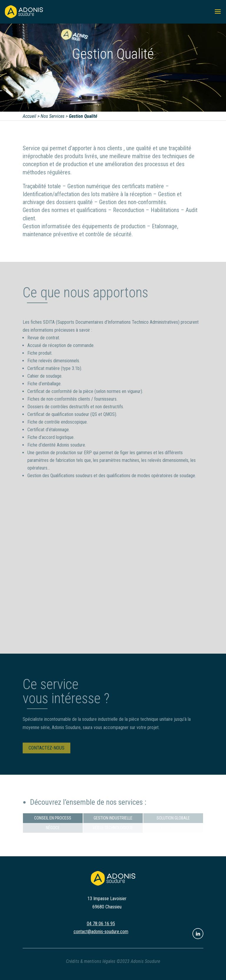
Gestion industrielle (113, 818)
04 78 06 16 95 (101, 924)
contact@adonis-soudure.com (101, 932)
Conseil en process (53, 818)
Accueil (30, 116)
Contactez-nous (46, 750)
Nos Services (53, 116)
